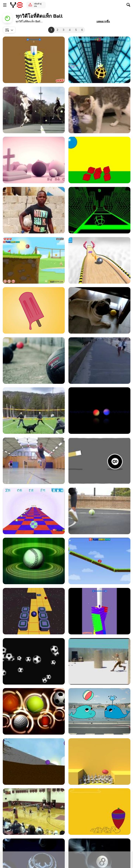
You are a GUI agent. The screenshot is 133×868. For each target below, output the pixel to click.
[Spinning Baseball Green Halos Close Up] (34, 561)
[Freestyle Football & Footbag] (34, 461)
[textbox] (9, 30)
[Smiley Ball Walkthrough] (99, 561)
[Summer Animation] (34, 310)
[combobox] (9, 30)
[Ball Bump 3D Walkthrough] (99, 611)
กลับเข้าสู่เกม (38, 5)
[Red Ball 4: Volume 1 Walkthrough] (34, 260)
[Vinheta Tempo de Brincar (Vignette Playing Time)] (99, 812)
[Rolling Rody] (34, 762)
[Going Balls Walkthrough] (99, 260)
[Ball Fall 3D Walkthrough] (34, 60)
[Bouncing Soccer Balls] (34, 661)
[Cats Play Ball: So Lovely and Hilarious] (99, 110)
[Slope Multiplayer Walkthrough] (99, 60)
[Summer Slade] (34, 812)
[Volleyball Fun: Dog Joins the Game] (34, 411)
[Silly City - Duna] (99, 711)
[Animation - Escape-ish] (99, 661)
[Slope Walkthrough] (99, 210)
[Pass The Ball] (34, 210)
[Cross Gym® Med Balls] (34, 361)
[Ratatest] (99, 411)
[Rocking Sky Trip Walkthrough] (34, 611)
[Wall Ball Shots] (99, 511)
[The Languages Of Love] (34, 160)
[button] (103, 21)
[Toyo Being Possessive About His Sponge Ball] (99, 310)
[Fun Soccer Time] (99, 361)
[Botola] (99, 762)
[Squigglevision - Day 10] (99, 461)
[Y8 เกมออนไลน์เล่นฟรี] (17, 5)
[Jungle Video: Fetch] (34, 110)
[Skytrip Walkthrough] (34, 511)
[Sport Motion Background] (34, 711)
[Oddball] (99, 160)
